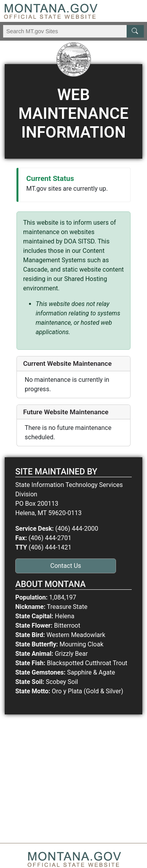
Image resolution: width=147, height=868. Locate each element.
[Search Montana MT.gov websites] (73, 31)
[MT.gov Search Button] (135, 31)
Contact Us (66, 566)
